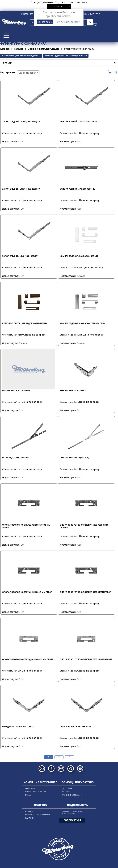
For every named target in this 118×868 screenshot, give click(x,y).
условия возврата (72, 795)
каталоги (30, 818)
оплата (66, 792)
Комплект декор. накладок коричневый (25, 323)
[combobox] (59, 6)
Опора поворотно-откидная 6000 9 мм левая (27, 592)
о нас (28, 795)
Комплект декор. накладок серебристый (83, 323)
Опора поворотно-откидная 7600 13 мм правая (86, 659)
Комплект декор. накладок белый (79, 256)
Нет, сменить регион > (68, 22)
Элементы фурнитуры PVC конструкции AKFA (66, 56)
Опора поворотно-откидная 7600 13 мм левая (28, 659)
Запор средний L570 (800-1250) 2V (77, 189)
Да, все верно (45, 22)
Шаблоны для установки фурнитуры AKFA (21, 56)
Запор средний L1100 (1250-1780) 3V (79, 122)
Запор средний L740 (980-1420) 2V (20, 256)
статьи (29, 811)
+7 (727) (42, 2)
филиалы (30, 788)
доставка (67, 788)
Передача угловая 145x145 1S (18, 726)
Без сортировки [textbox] (27, 73)
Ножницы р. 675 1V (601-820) (74, 458)
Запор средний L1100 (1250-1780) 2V (21, 122)
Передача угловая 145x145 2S (76, 726)
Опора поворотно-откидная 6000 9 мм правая (85, 592)
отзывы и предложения (38, 815)
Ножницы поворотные (73, 390)
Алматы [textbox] (58, 6)
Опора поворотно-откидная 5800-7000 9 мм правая (84, 526)
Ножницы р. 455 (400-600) (15, 458)
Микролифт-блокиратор (16, 390)
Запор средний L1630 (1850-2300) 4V (21, 189)
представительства (36, 792)
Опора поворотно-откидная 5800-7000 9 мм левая (26, 526)
